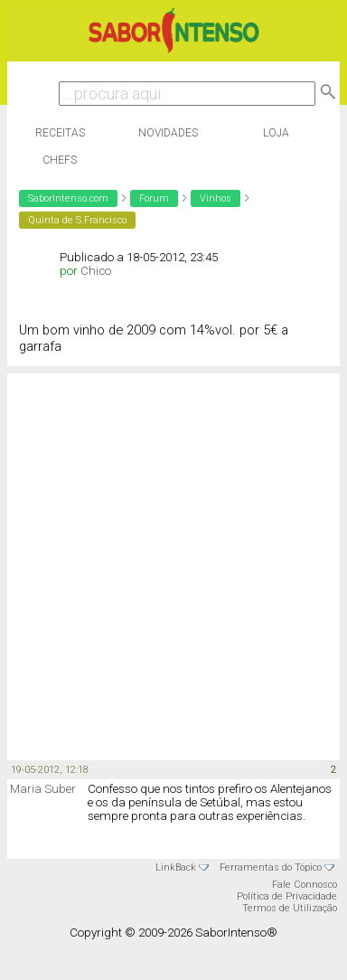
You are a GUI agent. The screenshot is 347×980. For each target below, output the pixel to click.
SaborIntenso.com (68, 198)
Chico (96, 271)
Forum (154, 198)
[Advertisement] (169, 565)
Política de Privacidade (287, 896)
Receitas (60, 133)
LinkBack (176, 867)
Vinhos (216, 198)
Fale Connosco (305, 885)
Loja (276, 133)
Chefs (60, 160)
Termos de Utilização (290, 908)
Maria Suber (43, 789)
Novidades (168, 133)
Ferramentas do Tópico (271, 867)
